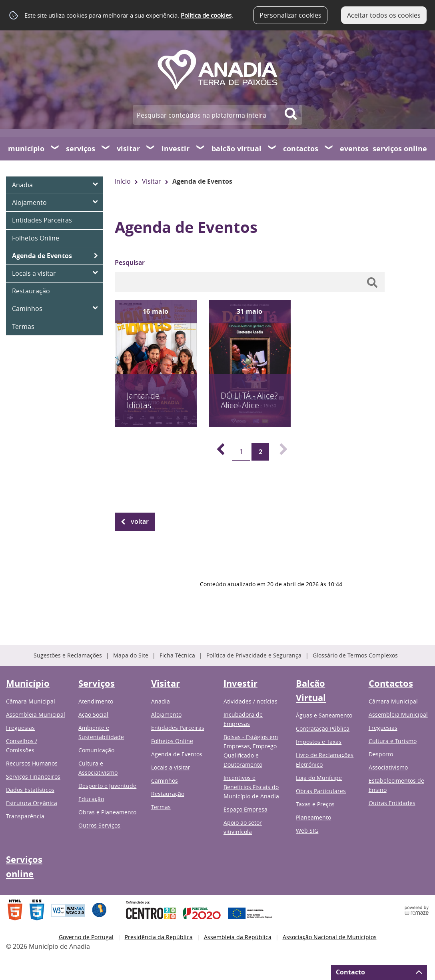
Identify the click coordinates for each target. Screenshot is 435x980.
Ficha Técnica (177, 655)
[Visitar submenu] (151, 148)
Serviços (81, 149)
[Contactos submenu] (329, 148)
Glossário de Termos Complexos (355, 655)
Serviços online (400, 149)
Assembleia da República (238, 937)
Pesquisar (130, 263)
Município (26, 149)
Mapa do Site (131, 655)
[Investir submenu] (201, 148)
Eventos (354, 149)
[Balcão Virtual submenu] (272, 148)
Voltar (140, 521)
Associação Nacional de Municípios (330, 937)
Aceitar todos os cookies (384, 15)
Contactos (301, 149)
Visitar (128, 149)
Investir (176, 149)
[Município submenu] (55, 148)
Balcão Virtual (236, 149)
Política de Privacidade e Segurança (254, 655)
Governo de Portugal (86, 937)
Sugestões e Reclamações (68, 655)
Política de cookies (206, 15)
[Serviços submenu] (106, 148)
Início (123, 181)
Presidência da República (159, 937)
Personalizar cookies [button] (290, 15)
